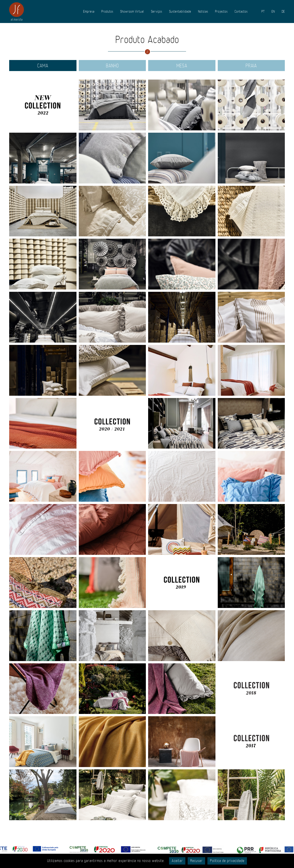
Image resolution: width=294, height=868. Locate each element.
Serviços (157, 11)
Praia (251, 66)
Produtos (107, 11)
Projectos (221, 11)
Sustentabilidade (180, 11)
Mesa (182, 66)
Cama (43, 66)
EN (273, 11)
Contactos (241, 11)
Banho (112, 66)
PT (263, 11)
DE (283, 11)
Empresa (89, 11)
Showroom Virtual (132, 11)
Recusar (196, 861)
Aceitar (177, 861)
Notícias (203, 11)
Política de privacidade (227, 861)
